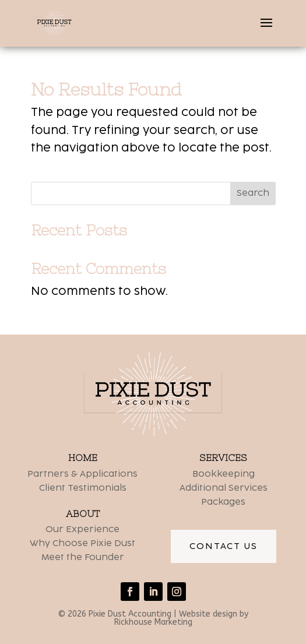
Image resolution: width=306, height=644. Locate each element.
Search (253, 193)
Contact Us (224, 546)
